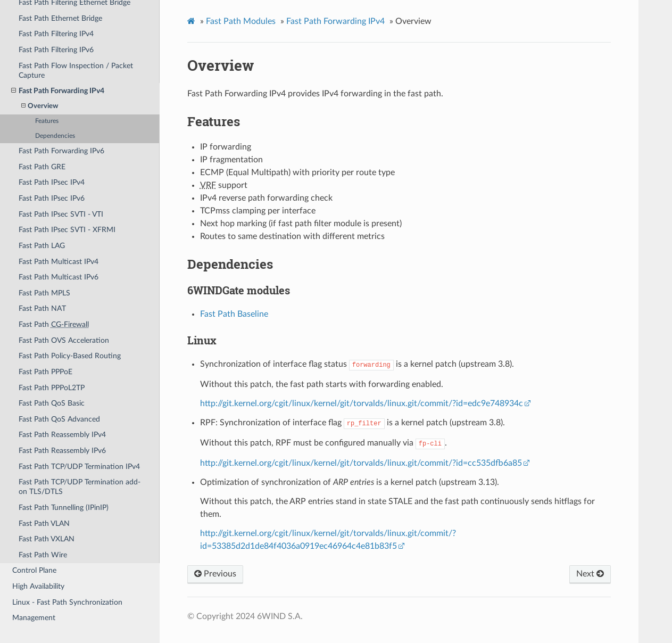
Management (34, 618)
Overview (40, 106)
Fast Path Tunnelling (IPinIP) (64, 508)
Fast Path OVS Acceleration (64, 340)
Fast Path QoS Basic (52, 403)
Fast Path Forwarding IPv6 (61, 151)
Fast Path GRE (42, 167)
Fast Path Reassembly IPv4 (62, 435)
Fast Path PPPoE (45, 372)
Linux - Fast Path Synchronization (67, 602)
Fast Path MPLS (44, 293)
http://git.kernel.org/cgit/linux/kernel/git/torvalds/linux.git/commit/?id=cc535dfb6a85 (361, 463)
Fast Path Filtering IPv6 (56, 50)
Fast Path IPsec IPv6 (52, 198)
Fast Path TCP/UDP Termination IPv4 (79, 467)
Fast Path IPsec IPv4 (52, 182)
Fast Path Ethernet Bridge (60, 18)
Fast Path (54, 324)
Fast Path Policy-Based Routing (70, 356)
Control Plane (34, 570)
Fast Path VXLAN (47, 539)
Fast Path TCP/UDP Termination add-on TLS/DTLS (80, 487)
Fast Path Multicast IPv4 (59, 262)
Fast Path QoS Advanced (59, 419)
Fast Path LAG (42, 246)
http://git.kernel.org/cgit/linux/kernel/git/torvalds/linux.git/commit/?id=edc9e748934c (362, 403)
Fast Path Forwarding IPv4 (58, 91)
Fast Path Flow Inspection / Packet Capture (76, 71)
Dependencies (55, 136)
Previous (215, 574)
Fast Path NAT (42, 308)
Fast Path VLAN (44, 524)
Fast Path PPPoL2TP (52, 388)
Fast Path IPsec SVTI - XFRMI (67, 230)
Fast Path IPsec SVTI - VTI (61, 214)
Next (590, 574)
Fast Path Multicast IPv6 (59, 277)
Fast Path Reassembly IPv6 (62, 451)
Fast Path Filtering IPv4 (56, 34)
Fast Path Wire (43, 555)
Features (47, 121)
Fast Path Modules (241, 21)
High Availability (38, 586)
